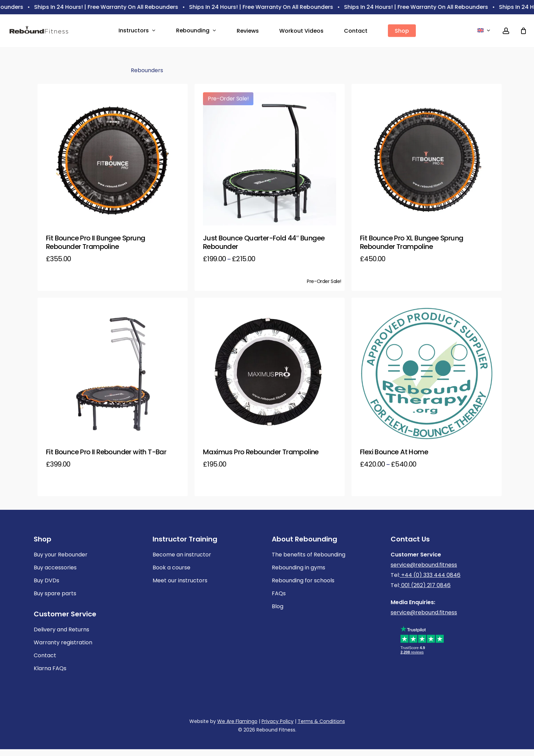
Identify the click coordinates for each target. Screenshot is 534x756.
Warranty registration (63, 642)
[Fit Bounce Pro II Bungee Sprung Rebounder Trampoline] (113, 159)
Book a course (171, 568)
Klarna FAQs (50, 668)
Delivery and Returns (61, 629)
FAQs (279, 593)
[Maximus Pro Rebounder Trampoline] (270, 373)
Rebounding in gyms (299, 568)
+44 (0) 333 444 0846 (430, 575)
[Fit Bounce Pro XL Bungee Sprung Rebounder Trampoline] (427, 159)
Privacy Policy (278, 721)
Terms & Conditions (321, 721)
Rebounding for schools (303, 580)
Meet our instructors (180, 580)
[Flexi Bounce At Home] (427, 373)
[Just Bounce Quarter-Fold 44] (270, 159)
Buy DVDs (46, 580)
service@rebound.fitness (424, 565)
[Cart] (523, 31)
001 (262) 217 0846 (425, 585)
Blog (278, 606)
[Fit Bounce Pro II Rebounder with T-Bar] (113, 373)
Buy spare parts (55, 593)
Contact (45, 655)
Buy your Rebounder (61, 555)
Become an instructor (182, 555)
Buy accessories (55, 568)
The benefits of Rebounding (309, 555)
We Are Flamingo (237, 721)
